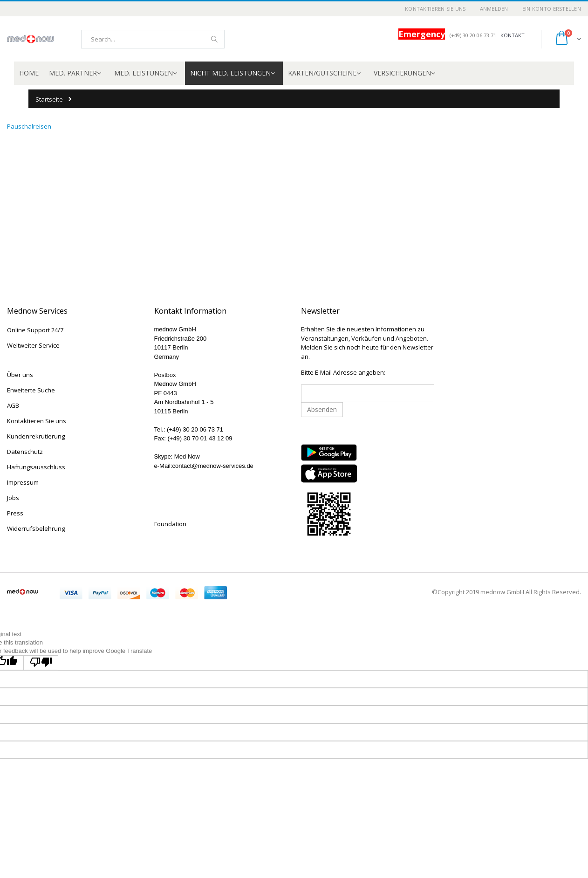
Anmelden (494, 9)
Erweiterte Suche (31, 390)
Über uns (20, 375)
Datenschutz (25, 452)
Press (15, 513)
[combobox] (153, 39)
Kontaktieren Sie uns (435, 9)
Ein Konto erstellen (552, 9)
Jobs (13, 498)
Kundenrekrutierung (36, 436)
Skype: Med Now (177, 456)
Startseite (49, 99)
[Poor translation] (41, 663)
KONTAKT (513, 35)
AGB (13, 405)
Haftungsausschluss (36, 467)
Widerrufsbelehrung (36, 528)
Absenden (322, 409)
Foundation (170, 524)
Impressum (23, 482)
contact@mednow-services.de (213, 466)
